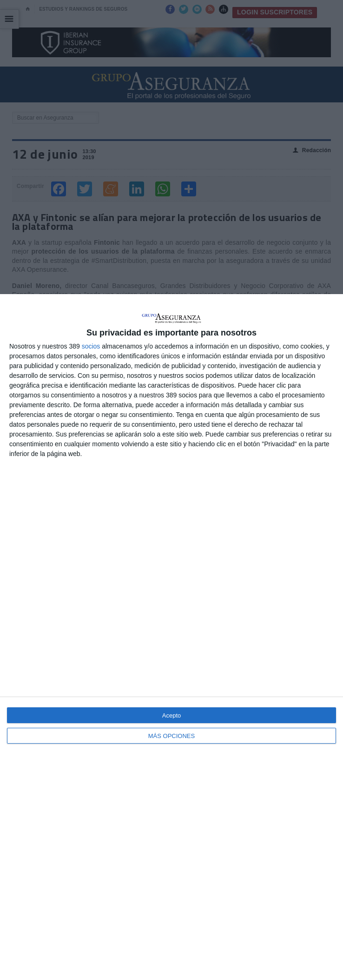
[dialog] (171, 637)
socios (91, 346)
